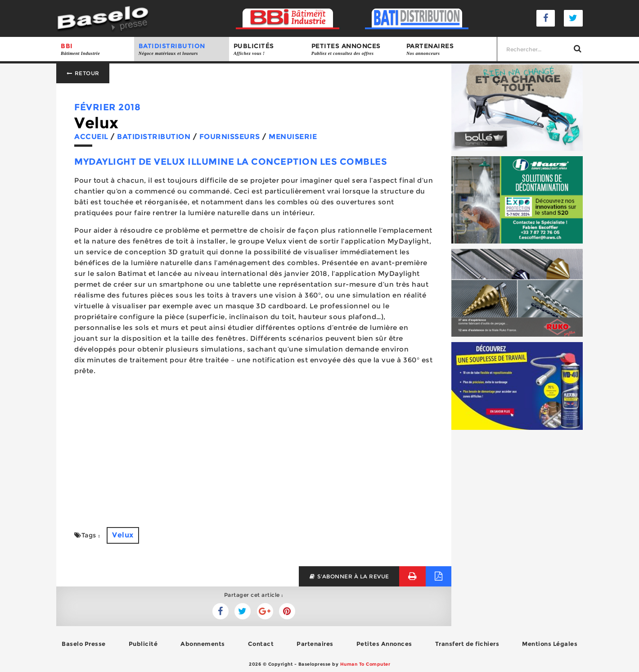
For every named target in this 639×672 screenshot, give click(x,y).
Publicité (143, 644)
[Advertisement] (254, 446)
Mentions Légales (550, 644)
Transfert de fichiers (467, 644)
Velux (123, 535)
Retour (83, 73)
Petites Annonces (384, 644)
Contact (261, 644)
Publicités (268, 49)
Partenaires (449, 49)
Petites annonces (354, 49)
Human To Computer (365, 664)
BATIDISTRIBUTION (182, 49)
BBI (95, 49)
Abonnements (203, 644)
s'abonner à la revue (349, 576)
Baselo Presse (84, 644)
